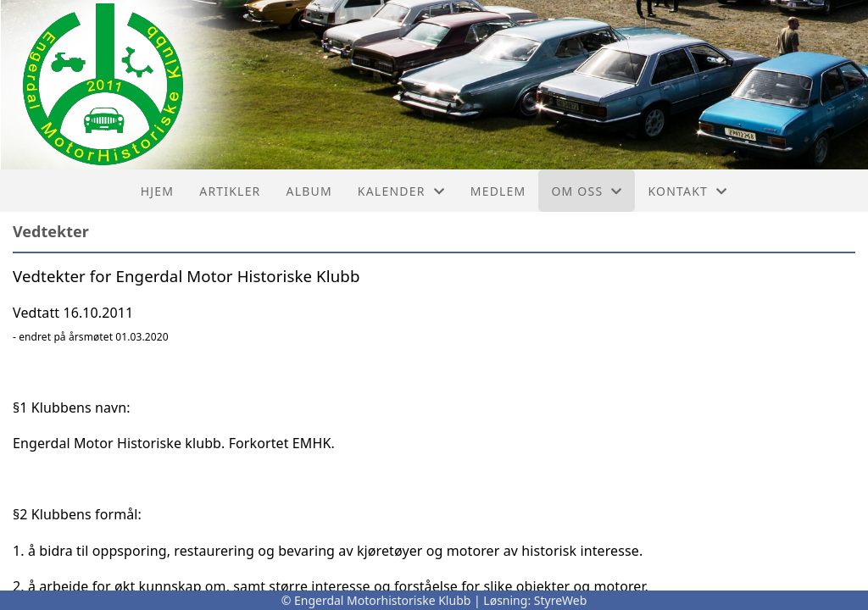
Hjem (157, 191)
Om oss (587, 191)
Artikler (230, 191)
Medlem (498, 191)
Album (309, 191)
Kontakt (687, 191)
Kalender (401, 191)
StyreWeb (561, 600)
